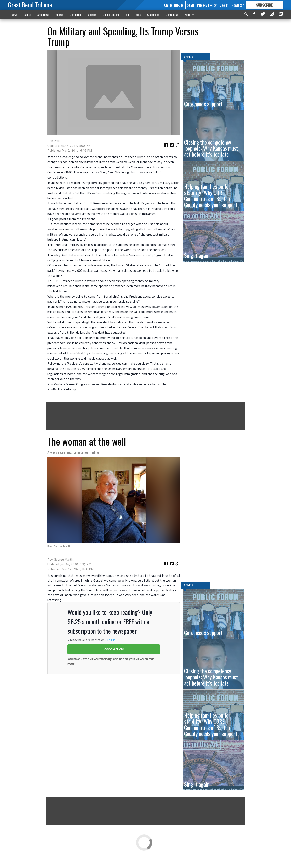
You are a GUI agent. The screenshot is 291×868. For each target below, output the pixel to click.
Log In (224, 5)
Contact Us (172, 14)
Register (238, 5)
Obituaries (76, 14)
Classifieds (153, 14)
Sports (59, 14)
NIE (128, 14)
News (14, 14)
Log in (111, 704)
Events (27, 14)
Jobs (138, 14)
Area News (43, 14)
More (190, 14)
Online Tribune (174, 5)
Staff (190, 5)
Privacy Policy (207, 5)
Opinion (92, 14)
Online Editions (111, 14)
